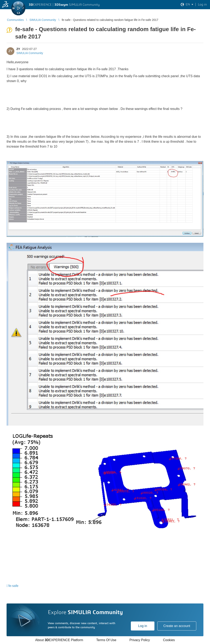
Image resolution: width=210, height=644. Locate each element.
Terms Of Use (106, 640)
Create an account (177, 626)
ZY (18, 49)
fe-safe (13, 586)
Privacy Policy (140, 640)
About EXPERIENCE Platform (59, 640)
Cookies (169, 640)
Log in (143, 626)
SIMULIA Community (30, 53)
